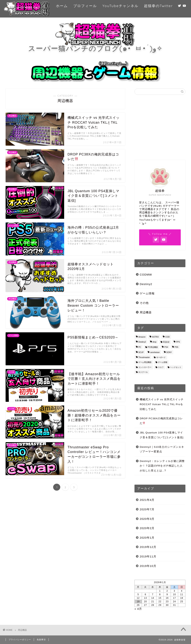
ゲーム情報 (147, 293)
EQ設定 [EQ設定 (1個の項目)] (166, 342)
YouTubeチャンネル (120, 6)
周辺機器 (146, 312)
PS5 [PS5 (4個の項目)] (176, 347)
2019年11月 (148, 556)
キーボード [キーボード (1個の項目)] (161, 357)
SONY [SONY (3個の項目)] (169, 353)
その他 (144, 303)
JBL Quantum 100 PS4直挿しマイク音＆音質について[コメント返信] (162, 435)
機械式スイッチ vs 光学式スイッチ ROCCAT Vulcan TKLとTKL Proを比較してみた (162, 404)
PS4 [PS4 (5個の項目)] (166, 347)
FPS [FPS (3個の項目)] (178, 342)
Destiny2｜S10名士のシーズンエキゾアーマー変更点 (162, 449)
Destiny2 (146, 284)
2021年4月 (147, 500)
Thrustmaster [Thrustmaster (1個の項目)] (144, 357)
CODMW (146, 275)
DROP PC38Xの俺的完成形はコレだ (161, 421)
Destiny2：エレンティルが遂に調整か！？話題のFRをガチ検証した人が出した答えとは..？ (162, 466)
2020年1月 (147, 538)
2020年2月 (147, 528)
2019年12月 (148, 547)
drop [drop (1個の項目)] (155, 342)
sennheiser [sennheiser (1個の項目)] (155, 353)
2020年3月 (147, 519)
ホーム (62, 6)
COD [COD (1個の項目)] (167, 337)
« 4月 (138, 609)
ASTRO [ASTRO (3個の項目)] (155, 337)
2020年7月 (147, 509)
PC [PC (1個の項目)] (140, 347)
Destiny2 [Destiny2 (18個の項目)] (142, 342)
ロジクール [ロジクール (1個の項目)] (143, 372)
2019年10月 (148, 566)
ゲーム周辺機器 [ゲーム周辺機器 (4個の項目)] (145, 362)
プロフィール (85, 6)
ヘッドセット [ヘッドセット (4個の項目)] (176, 367)
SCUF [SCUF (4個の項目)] (141, 353)
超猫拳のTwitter (158, 6)
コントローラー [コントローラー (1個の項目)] (145, 367)
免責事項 (41, 640)
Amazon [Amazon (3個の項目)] (142, 337)
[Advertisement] (160, 127)
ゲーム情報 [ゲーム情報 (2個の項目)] (163, 362)
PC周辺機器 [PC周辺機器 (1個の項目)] (153, 347)
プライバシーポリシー (20, 640)
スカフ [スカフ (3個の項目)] (161, 367)
